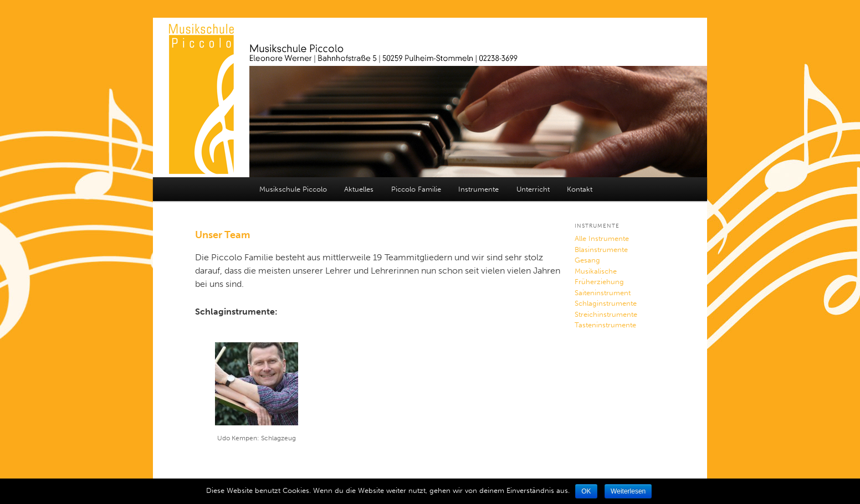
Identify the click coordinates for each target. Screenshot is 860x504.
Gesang (587, 260)
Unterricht (533, 189)
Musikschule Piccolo (293, 189)
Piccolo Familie (416, 189)
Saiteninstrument (603, 293)
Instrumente (478, 189)
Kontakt (580, 189)
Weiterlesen (628, 491)
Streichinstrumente (606, 314)
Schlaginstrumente (606, 303)
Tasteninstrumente (605, 325)
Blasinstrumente (601, 250)
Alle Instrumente (602, 238)
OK (586, 491)
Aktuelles (359, 189)
